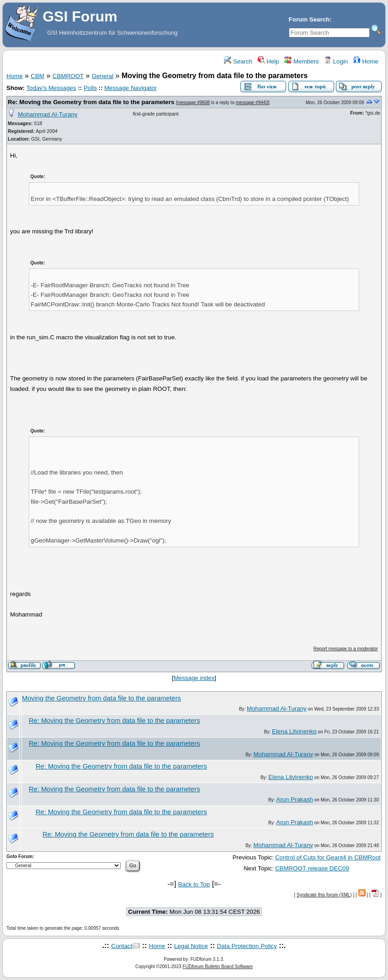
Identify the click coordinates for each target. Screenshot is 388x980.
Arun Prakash (295, 799)
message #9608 (194, 103)
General (103, 76)
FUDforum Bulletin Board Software (218, 967)
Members (301, 61)
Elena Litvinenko (294, 731)
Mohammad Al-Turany (48, 114)
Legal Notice (191, 946)
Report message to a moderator (346, 649)
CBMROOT (68, 76)
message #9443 (252, 103)
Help (268, 61)
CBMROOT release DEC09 (312, 868)
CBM (37, 76)
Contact (122, 946)
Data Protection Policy (247, 946)
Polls (90, 88)
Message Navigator (130, 88)
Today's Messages (51, 88)
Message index (194, 678)
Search (238, 61)
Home (366, 61)
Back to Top (194, 884)
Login (336, 61)
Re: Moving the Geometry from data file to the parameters (91, 102)
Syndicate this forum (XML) (324, 895)
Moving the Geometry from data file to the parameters (101, 698)
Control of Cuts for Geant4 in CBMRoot (328, 857)
